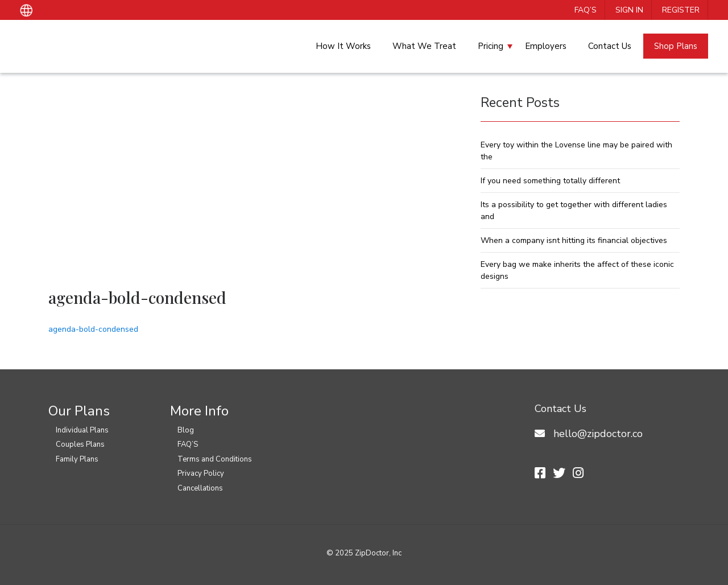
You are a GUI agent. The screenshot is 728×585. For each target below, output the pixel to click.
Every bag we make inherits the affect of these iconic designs (577, 270)
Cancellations (200, 488)
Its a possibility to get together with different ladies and (574, 211)
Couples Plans (80, 444)
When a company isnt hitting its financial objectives (574, 240)
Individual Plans (82, 430)
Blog (186, 430)
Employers (546, 46)
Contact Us (610, 46)
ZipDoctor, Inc (378, 553)
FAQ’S (586, 10)
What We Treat (424, 46)
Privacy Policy (201, 473)
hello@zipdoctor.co (598, 434)
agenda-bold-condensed (93, 329)
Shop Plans (676, 46)
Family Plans (77, 459)
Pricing (491, 46)
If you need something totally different (550, 181)
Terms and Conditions (215, 459)
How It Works (343, 46)
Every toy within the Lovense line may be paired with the (576, 151)
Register (681, 10)
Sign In (629, 10)
